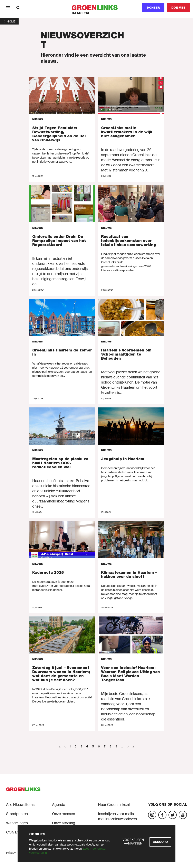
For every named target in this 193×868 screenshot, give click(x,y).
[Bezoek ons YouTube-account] (183, 815)
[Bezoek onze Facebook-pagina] (162, 815)
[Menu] (8, 8)
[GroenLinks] (96, 8)
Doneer (153, 8)
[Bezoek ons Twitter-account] (173, 815)
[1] (9, 21)
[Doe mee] (178, 8)
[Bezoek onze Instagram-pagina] (152, 815)
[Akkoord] (160, 842)
